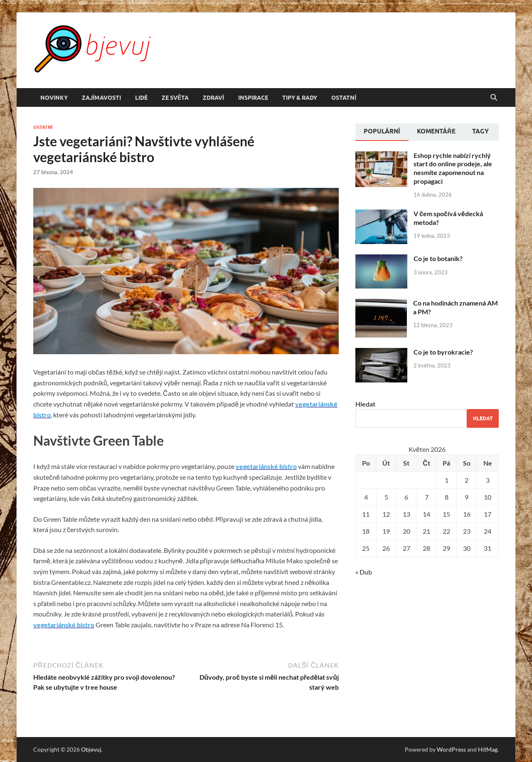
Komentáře (436, 131)
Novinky (54, 98)
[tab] (382, 132)
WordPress (451, 749)
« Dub (364, 572)
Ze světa (175, 98)
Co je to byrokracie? (443, 352)
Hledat (365, 404)
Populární (382, 131)
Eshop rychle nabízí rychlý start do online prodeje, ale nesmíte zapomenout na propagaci (453, 168)
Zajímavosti (101, 98)
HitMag (488, 749)
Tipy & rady (300, 98)
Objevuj (91, 749)
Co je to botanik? (438, 258)
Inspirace (253, 98)
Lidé (141, 98)
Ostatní (344, 98)
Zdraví (213, 98)
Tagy (480, 131)
